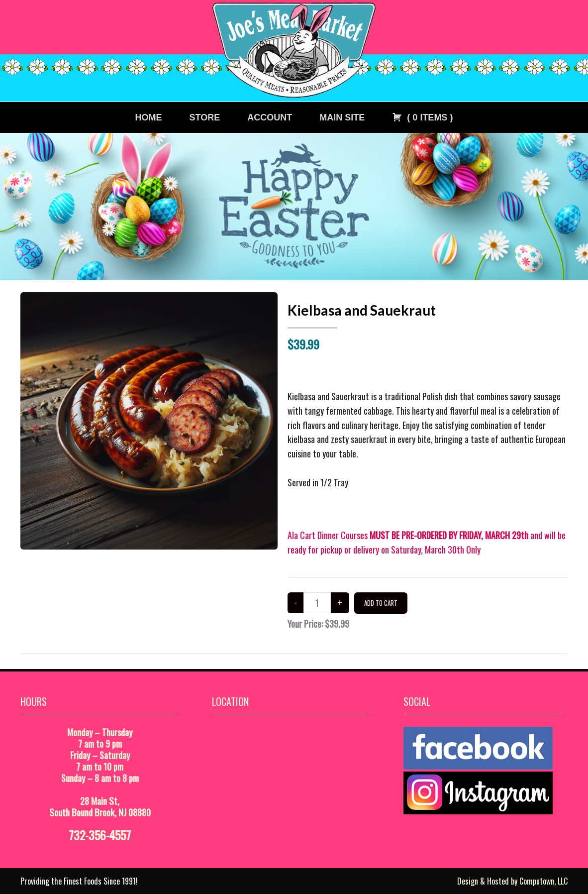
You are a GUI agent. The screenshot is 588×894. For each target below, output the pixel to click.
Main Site (342, 117)
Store (205, 117)
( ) (422, 117)
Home (149, 117)
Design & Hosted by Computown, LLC (512, 881)
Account (270, 117)
